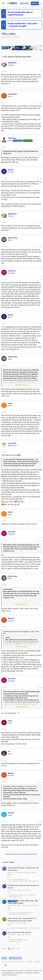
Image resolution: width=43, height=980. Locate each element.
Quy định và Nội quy (8, 962)
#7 (41, 280)
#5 (41, 223)
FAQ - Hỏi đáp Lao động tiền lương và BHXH (23, 881)
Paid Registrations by (20, 973)
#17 (40, 730)
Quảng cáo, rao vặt (23, 890)
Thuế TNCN (22, 923)
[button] (3, 3)
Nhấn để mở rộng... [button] (22, 385)
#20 (40, 822)
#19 (40, 782)
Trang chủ (37, 962)
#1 (41, 72)
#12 (40, 521)
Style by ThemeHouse (9, 975)
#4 (41, 179)
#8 (41, 324)
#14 (40, 585)
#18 (40, 761)
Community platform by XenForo (22, 971)
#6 (41, 247)
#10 (40, 413)
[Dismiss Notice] (39, 12)
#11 (40, 452)
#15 (40, 627)
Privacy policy (21, 962)
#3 (41, 147)
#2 (41, 103)
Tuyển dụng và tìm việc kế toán (19, 914)
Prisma (4, 958)
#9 (41, 366)
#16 (40, 687)
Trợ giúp (29, 962)
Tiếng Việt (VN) (15, 958)
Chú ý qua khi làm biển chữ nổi (19, 932)
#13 (40, 541)
